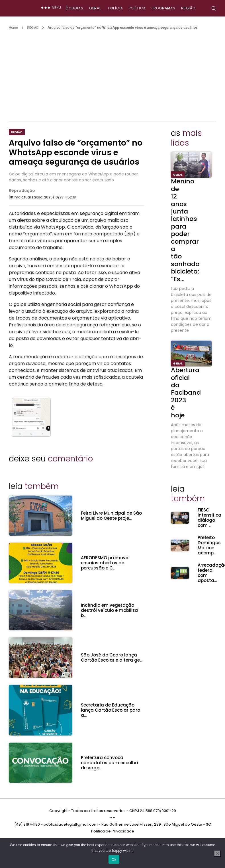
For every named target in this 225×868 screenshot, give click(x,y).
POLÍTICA (137, 8)
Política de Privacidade (113, 831)
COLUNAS (74, 8)
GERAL (95, 8)
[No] (217, 854)
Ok (114, 860)
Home (13, 28)
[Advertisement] (114, 73)
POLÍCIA (116, 8)
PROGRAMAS (163, 8)
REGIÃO (188, 8)
